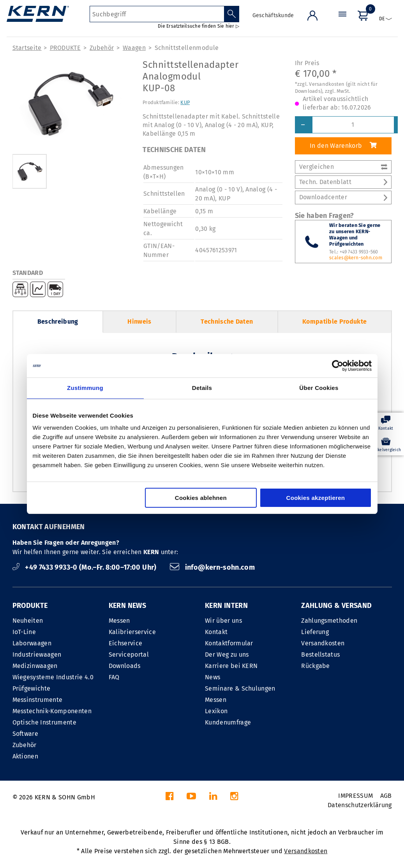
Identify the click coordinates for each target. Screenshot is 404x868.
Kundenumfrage (228, 722)
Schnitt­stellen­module (187, 48)
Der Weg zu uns (227, 655)
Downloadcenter (343, 197)
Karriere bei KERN (231, 666)
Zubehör (102, 48)
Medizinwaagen (35, 666)
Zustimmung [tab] (85, 388)
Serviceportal (129, 655)
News (213, 677)
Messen (119, 621)
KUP (185, 102)
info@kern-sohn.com (212, 567)
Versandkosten (323, 643)
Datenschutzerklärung (360, 805)
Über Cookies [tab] (319, 388)
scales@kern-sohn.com (356, 258)
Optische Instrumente (44, 722)
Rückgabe (316, 666)
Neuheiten (28, 621)
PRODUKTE (65, 48)
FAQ (114, 677)
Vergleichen (343, 167)
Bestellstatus (320, 655)
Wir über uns (223, 621)
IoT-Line (24, 632)
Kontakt (216, 632)
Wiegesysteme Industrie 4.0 (53, 677)
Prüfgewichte (32, 688)
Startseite (27, 48)
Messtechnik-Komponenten (52, 711)
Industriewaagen (37, 655)
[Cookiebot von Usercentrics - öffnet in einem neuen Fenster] (338, 366)
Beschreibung (58, 322)
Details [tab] (202, 388)
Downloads (125, 666)
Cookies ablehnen (201, 498)
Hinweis (139, 322)
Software (26, 734)
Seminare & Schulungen (240, 688)
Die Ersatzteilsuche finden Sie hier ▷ (198, 26)
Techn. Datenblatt (343, 182)
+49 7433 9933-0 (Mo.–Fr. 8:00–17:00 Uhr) (86, 567)
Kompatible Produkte (334, 322)
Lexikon (216, 711)
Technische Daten (227, 322)
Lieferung (315, 632)
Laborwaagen (32, 643)
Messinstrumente (38, 700)
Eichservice (126, 643)
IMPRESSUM (355, 796)
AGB (386, 796)
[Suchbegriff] (157, 14)
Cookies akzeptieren (316, 498)
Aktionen (26, 756)
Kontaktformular (229, 643)
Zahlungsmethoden (329, 621)
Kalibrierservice (132, 632)
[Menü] (342, 21)
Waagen (134, 48)
